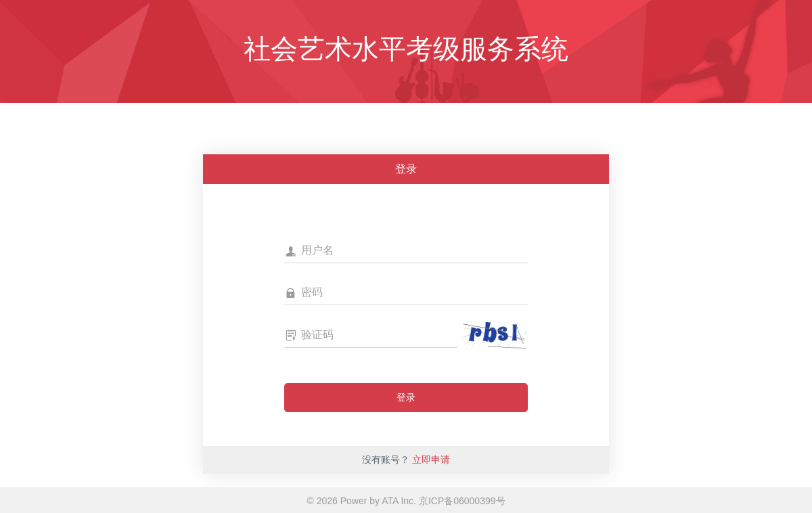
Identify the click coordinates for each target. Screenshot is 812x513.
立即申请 (431, 460)
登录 (406, 397)
